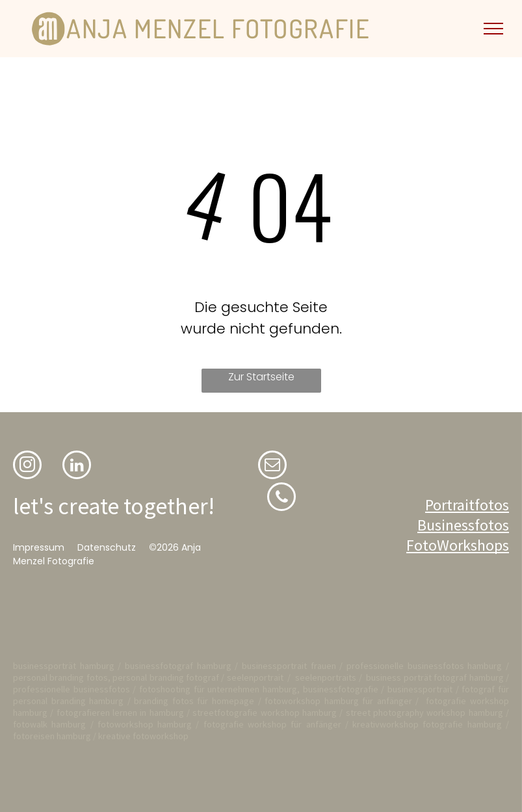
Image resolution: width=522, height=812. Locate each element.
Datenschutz (107, 547)
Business (446, 525)
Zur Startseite (261, 377)
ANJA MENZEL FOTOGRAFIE (218, 28)
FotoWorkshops (458, 545)
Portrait (450, 505)
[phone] (281, 498)
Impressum (39, 547)
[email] (272, 466)
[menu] (493, 29)
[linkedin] (77, 466)
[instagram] (27, 466)
